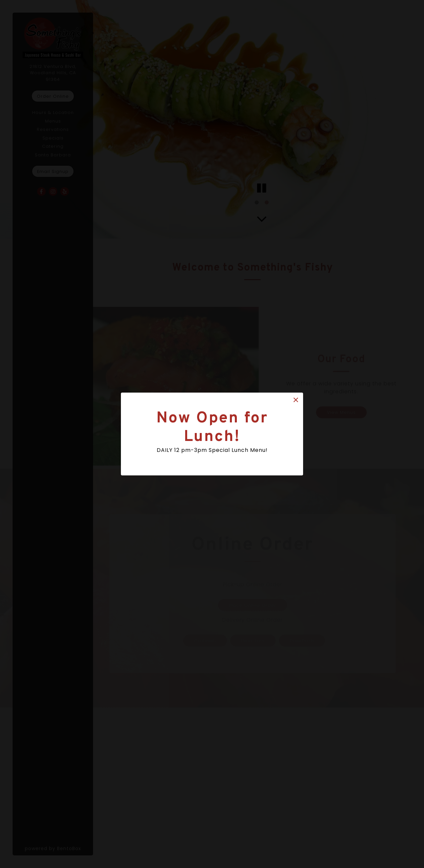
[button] (296, 400)
